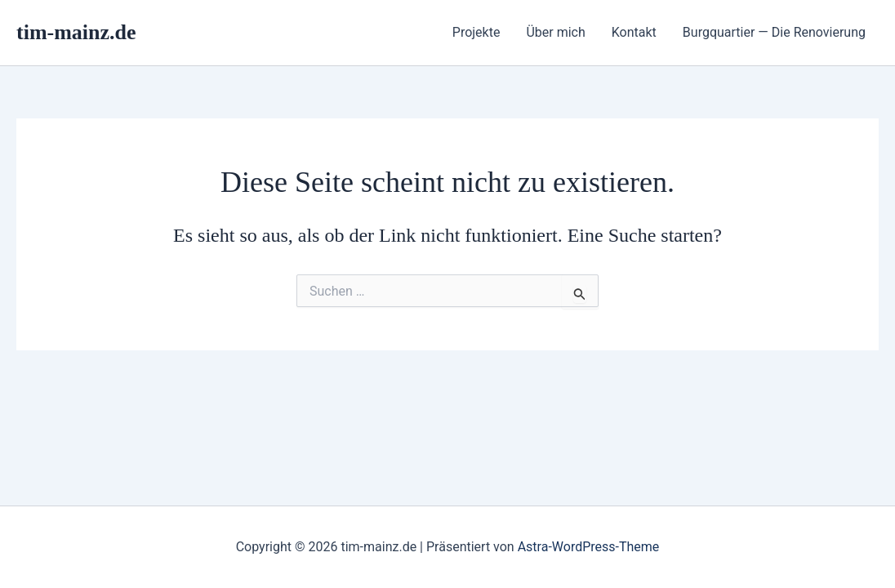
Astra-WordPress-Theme (589, 547)
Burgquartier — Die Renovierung (774, 32)
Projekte (476, 32)
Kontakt (634, 32)
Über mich (555, 32)
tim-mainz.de (76, 32)
